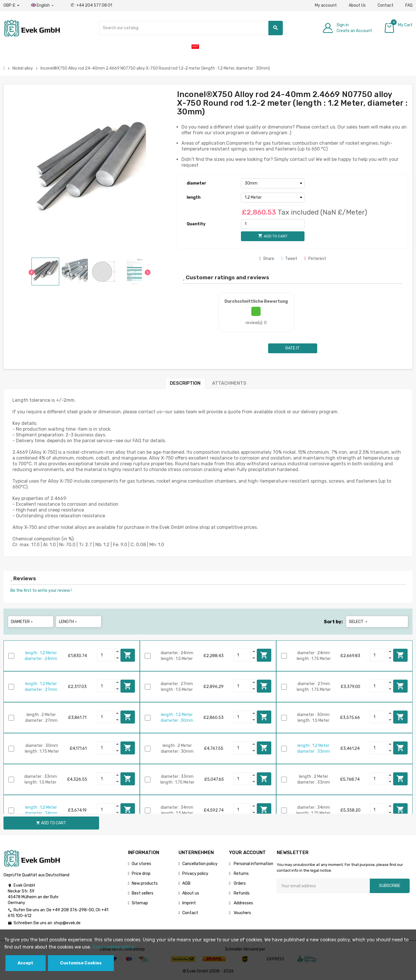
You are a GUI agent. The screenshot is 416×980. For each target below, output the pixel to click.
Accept (25, 963)
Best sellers (143, 893)
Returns (241, 874)
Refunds (241, 893)
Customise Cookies (81, 963)
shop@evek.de (67, 923)
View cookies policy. (113, 947)
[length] (273, 198)
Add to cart (128, 655)
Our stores (141, 864)
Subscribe (390, 886)
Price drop (141, 874)
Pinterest (315, 259)
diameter (196, 183)
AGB (186, 883)
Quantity (196, 224)
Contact (386, 5)
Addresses (243, 903)
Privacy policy (195, 874)
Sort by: (333, 622)
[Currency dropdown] (11, 5)
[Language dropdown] (43, 5)
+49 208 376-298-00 (73, 910)
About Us (357, 5)
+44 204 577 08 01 (91, 5)
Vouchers (242, 913)
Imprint (189, 903)
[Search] (191, 28)
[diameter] (273, 183)
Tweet (289, 259)
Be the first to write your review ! (41, 591)
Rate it (292, 348)
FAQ (409, 5)
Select (359, 622)
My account (326, 5)
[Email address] (323, 886)
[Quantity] (273, 224)
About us (191, 893)
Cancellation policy (200, 864)
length (194, 197)
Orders (239, 883)
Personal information (253, 864)
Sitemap (140, 903)
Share (267, 259)
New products (145, 883)
